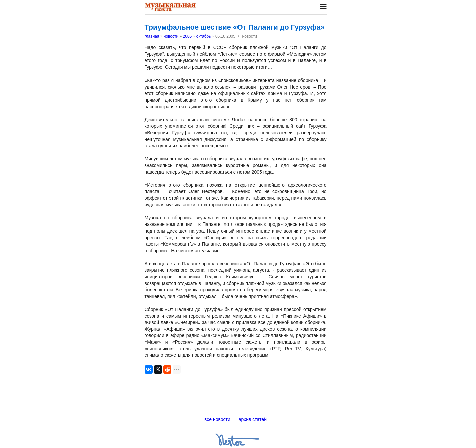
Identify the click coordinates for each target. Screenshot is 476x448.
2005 (188, 36)
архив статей (253, 419)
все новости (217, 419)
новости (171, 36)
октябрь (204, 36)
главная (152, 36)
